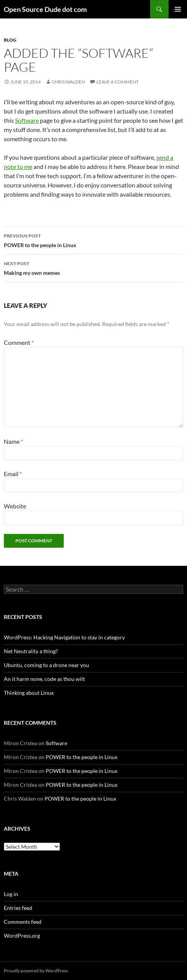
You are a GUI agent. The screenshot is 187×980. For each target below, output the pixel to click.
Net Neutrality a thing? (31, 651)
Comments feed (23, 922)
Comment (19, 342)
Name (13, 441)
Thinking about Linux (29, 693)
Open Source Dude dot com (45, 9)
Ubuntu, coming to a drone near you (46, 665)
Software (27, 120)
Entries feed (18, 908)
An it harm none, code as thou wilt (44, 679)
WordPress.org (22, 936)
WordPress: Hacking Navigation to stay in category (64, 637)
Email (13, 474)
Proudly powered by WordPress (36, 971)
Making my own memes (93, 268)
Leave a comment (117, 82)
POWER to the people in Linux (93, 240)
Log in (11, 894)
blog (10, 40)
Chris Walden (68, 82)
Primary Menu (178, 9)
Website (15, 506)
